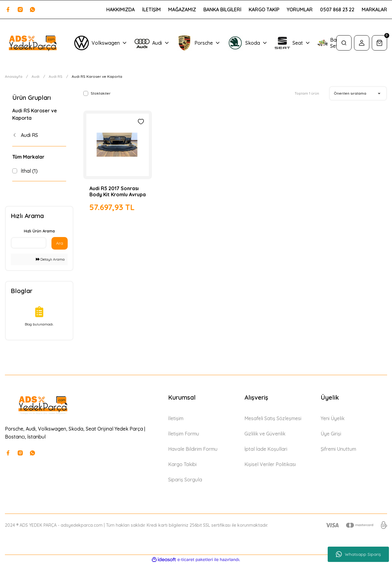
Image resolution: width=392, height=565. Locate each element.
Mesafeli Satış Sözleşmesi (273, 420)
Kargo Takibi (182, 465)
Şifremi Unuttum (338, 450)
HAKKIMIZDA (121, 9)
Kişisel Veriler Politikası (270, 465)
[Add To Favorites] (141, 122)
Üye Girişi (331, 435)
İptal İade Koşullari (266, 450)
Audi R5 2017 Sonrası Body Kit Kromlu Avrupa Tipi (118, 191)
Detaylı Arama (50, 260)
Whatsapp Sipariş (358, 554)
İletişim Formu (184, 435)
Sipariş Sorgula (185, 481)
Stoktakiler (101, 93)
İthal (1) (29, 171)
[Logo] (33, 43)
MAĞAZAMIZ (182, 9)
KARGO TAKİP (264, 9)
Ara (60, 244)
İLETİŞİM (151, 9)
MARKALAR (374, 9)
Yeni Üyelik (333, 420)
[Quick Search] (29, 244)
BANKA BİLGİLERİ (222, 9)
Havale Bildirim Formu (193, 450)
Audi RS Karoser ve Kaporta (97, 76)
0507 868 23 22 (337, 9)
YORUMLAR (300, 9)
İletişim (176, 420)
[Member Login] (362, 43)
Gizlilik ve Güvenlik (265, 435)
